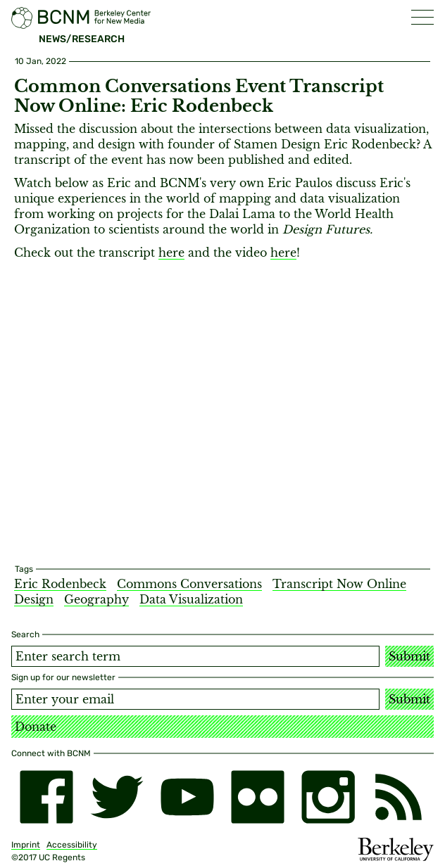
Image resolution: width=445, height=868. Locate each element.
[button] (422, 17)
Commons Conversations (189, 584)
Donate (36, 727)
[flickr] (258, 797)
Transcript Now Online (339, 584)
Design (34, 599)
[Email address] (195, 699)
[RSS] (399, 797)
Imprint (26, 845)
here (171, 253)
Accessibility (72, 845)
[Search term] (195, 656)
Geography (96, 599)
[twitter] (117, 797)
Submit (409, 656)
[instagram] (328, 797)
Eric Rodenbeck (60, 584)
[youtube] (187, 797)
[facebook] (46, 797)
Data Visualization (191, 599)
